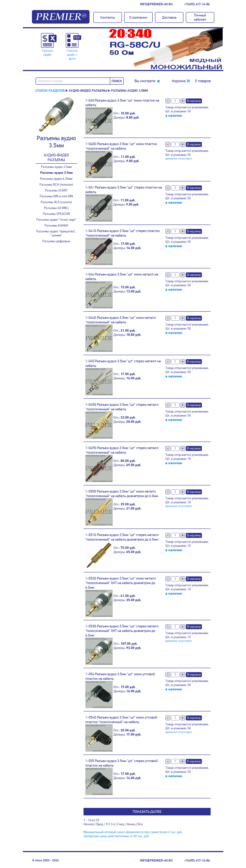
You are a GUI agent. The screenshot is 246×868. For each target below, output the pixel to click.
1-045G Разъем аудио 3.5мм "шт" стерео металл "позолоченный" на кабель (122, 407)
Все (140, 824)
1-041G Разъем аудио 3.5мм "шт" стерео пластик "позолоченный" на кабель (123, 233)
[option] (166, 49)
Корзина (191, 81)
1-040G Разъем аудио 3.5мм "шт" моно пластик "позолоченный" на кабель (121, 146)
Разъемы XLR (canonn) (56, 202)
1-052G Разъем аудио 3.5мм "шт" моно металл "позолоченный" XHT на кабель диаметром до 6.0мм (121, 583)
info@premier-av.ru (156, 4)
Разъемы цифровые (56, 241)
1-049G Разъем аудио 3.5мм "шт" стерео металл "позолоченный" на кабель (122, 450)
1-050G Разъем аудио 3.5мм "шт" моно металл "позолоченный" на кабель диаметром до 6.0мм (122, 494)
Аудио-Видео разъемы (88, 91)
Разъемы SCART (56, 190)
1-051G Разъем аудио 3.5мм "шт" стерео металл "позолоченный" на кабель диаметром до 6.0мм (122, 537)
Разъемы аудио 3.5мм (56, 173)
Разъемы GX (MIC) (56, 208)
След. (121, 824)
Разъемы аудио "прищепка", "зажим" (56, 233)
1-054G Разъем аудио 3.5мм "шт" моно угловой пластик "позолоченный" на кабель (121, 720)
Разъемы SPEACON (56, 214)
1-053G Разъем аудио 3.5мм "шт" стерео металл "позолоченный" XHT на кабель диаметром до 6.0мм (122, 631)
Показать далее (147, 812)
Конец (131, 824)
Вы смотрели (145, 81)
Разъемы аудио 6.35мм (56, 179)
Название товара (50, 81)
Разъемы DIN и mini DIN (56, 196)
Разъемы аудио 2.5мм (56, 167)
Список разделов (50, 91)
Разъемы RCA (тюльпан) (56, 185)
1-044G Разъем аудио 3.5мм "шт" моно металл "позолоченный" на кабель (121, 320)
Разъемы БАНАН (56, 225)
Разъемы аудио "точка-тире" (56, 220)
